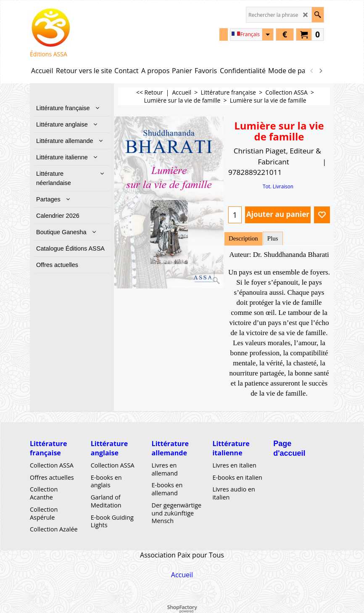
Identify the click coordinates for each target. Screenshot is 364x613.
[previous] (312, 71)
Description (243, 238)
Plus (273, 238)
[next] (320, 71)
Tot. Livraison (278, 186)
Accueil (182, 574)
